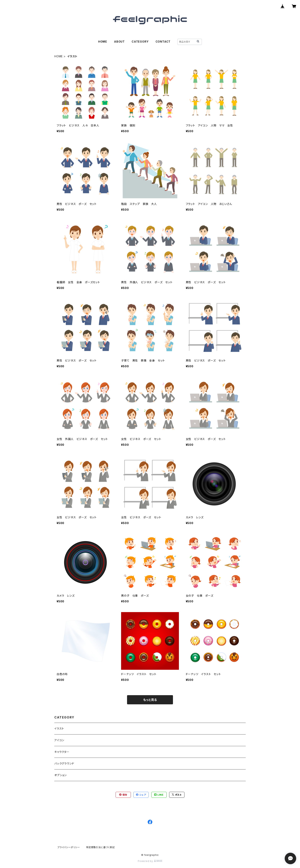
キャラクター (62, 752)
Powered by (150, 861)
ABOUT (119, 42)
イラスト (59, 728)
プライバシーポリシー (69, 847)
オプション (61, 775)
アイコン (59, 740)
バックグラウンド (64, 763)
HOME (103, 42)
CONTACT (163, 42)
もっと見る (150, 700)
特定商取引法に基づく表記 (100, 847)
